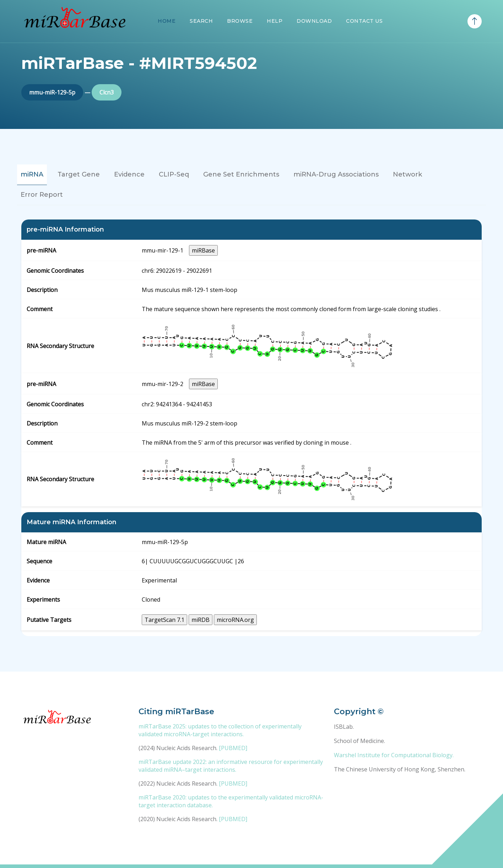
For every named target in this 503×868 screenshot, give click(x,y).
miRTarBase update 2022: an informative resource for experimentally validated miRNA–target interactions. (231, 766)
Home (167, 21)
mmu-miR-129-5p (52, 92)
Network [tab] (407, 174)
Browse (240, 21)
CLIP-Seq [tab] (174, 174)
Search (201, 21)
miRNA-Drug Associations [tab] (336, 174)
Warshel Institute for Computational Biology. (394, 755)
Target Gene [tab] (79, 174)
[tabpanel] (251, 428)
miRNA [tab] (32, 174)
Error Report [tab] (42, 195)
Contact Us (364, 21)
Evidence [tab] (129, 174)
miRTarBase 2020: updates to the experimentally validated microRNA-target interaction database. (231, 801)
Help (275, 21)
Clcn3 (107, 92)
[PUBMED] (233, 748)
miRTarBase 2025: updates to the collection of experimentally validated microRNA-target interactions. (220, 730)
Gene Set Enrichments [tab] (241, 174)
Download (314, 21)
